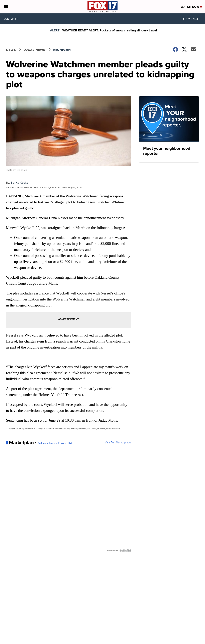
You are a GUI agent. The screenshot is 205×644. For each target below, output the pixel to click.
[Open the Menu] (6, 7)
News (11, 50)
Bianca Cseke (19, 183)
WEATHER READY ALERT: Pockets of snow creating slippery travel (110, 30)
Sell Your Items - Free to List (55, 443)
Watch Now (191, 7)
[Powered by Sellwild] (125, 551)
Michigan (62, 50)
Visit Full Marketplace (118, 443)
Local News (34, 50)
